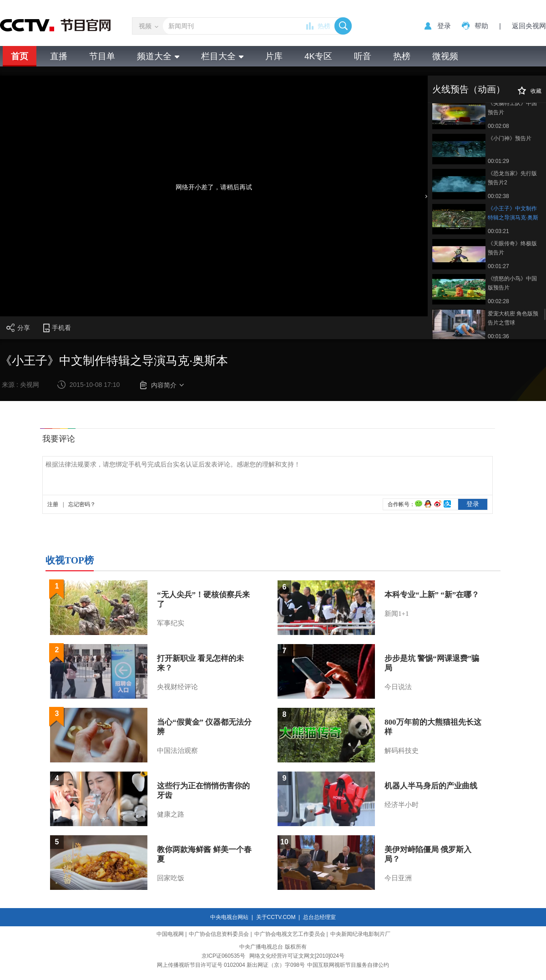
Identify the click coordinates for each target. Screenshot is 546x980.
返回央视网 (529, 26)
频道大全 (158, 56)
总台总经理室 (319, 917)
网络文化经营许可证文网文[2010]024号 (297, 956)
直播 (59, 56)
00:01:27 (498, 266)
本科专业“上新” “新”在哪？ (432, 595)
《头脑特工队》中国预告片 (512, 108)
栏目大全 (222, 56)
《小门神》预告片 (510, 138)
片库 (274, 56)
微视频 (445, 56)
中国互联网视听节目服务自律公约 (348, 965)
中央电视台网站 (229, 917)
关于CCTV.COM (276, 917)
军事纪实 (171, 623)
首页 (20, 56)
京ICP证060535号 (223, 956)
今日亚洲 (398, 878)
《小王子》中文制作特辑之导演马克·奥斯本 (513, 214)
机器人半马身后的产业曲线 (431, 786)
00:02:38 (498, 196)
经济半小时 (402, 805)
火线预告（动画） (469, 89)
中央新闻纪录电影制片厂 (360, 934)
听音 (363, 56)
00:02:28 (498, 301)
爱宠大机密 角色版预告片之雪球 (513, 318)
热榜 (324, 26)
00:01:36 (498, 336)
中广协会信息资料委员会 (219, 934)
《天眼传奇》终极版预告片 (512, 248)
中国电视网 (170, 934)
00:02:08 (498, 126)
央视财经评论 (177, 687)
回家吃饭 (171, 878)
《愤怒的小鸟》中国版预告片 (512, 283)
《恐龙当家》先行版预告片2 (512, 178)
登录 (444, 26)
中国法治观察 (177, 751)
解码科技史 (402, 751)
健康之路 (171, 814)
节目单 (102, 56)
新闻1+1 (397, 614)
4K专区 (318, 56)
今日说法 (398, 687)
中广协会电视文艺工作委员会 (290, 934)
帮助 (481, 26)
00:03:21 (498, 231)
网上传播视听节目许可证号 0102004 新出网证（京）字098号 (231, 965)
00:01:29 (498, 161)
